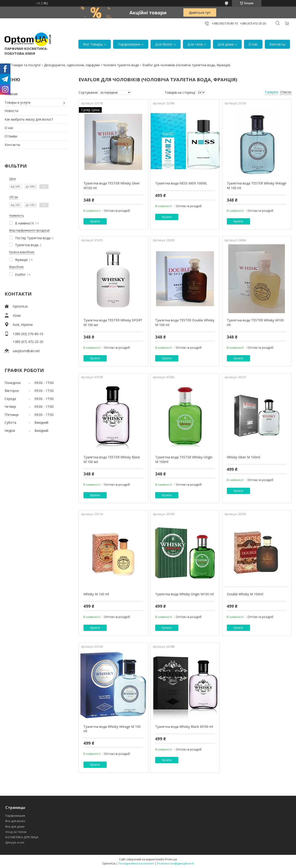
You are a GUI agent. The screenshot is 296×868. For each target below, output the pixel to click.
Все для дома (15, 826)
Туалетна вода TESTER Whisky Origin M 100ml (184, 459)
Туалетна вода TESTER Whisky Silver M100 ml (112, 186)
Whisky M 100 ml (96, 594)
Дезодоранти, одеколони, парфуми (72, 65)
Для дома (226, 44)
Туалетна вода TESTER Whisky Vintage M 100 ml (257, 186)
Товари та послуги (26, 65)
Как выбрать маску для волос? (29, 119)
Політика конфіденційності (175, 863)
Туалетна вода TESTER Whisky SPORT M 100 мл (113, 322)
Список (286, 92)
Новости (11, 111)
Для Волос (164, 44)
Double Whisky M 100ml (245, 594)
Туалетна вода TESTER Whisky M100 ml (255, 322)
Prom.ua (171, 859)
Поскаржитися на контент (136, 863)
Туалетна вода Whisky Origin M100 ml (184, 594)
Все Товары (93, 44)
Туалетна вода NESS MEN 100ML (181, 183)
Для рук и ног (15, 842)
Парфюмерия (129, 44)
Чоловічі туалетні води (121, 65)
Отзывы (11, 136)
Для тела (195, 44)
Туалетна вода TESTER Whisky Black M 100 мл (112, 459)
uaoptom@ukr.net (26, 351)
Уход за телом (16, 832)
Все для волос (15, 821)
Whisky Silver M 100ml (244, 457)
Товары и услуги (17, 102)
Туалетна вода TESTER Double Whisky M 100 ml (185, 322)
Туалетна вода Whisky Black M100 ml (184, 727)
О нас (253, 44)
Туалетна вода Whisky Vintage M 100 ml (112, 729)
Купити (95, 221)
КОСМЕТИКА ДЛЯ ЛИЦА (22, 837)
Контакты (277, 44)
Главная (11, 94)
